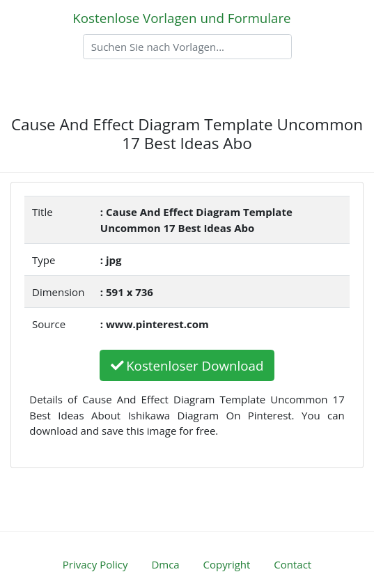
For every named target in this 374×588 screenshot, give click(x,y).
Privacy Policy (95, 564)
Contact (293, 564)
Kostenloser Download (187, 365)
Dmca (165, 564)
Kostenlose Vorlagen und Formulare (181, 18)
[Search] (187, 47)
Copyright (227, 564)
